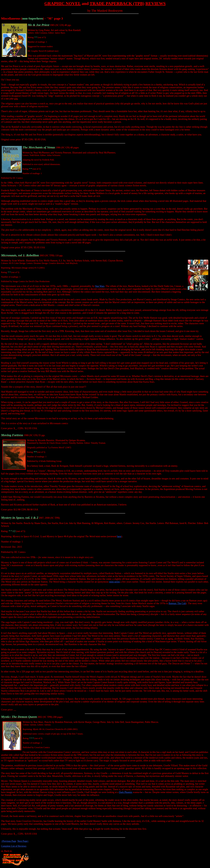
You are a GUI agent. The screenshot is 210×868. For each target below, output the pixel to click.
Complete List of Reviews (14, 846)
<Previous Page (9, 841)
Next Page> (23, 841)
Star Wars (100, 286)
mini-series (115, 582)
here (119, 536)
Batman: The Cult (177, 603)
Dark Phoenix (126, 792)
